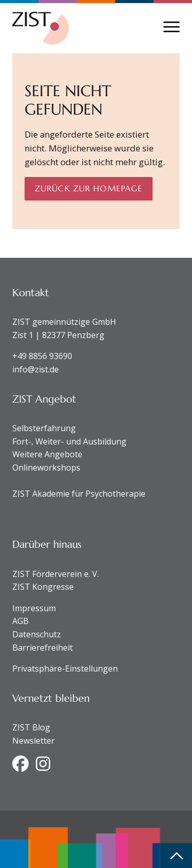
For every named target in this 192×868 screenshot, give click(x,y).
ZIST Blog (31, 727)
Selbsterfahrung (44, 428)
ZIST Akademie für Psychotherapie (79, 494)
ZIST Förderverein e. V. (56, 574)
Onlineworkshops (46, 468)
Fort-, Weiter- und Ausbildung (69, 441)
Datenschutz (37, 634)
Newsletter (34, 741)
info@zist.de (36, 369)
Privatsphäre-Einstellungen (65, 669)
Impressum (34, 608)
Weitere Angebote (47, 454)
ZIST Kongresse (43, 587)
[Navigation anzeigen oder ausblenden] (172, 27)
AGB (20, 621)
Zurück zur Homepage (89, 188)
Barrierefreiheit (42, 648)
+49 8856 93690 (42, 356)
